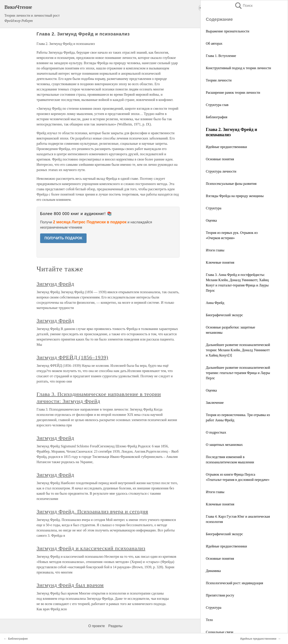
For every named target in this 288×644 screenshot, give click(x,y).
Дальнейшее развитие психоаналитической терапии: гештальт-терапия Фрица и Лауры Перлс (238, 373)
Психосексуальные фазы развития (231, 184)
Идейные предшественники (226, 147)
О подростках (216, 432)
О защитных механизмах (224, 445)
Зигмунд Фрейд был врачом (70, 585)
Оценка (211, 220)
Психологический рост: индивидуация (234, 583)
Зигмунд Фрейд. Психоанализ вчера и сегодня (92, 512)
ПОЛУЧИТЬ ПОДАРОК (63, 238)
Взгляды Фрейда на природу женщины (235, 196)
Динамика (213, 571)
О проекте (97, 626)
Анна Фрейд (215, 303)
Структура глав (217, 105)
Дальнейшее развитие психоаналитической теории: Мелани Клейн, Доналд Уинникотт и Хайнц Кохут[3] (238, 350)
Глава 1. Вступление (221, 56)
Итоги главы (215, 250)
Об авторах (214, 43)
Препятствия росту (220, 595)
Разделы (115, 626)
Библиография (217, 117)
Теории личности (219, 80)
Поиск (244, 6)
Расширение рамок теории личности (233, 93)
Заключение (215, 403)
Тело (209, 620)
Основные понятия (220, 159)
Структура (214, 208)
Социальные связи (220, 632)
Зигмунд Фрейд (55, 284)
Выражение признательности (228, 31)
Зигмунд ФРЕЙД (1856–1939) (72, 357)
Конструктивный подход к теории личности (238, 68)
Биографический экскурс (224, 315)
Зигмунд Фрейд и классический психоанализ (91, 548)
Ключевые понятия (220, 262)
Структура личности (221, 171)
